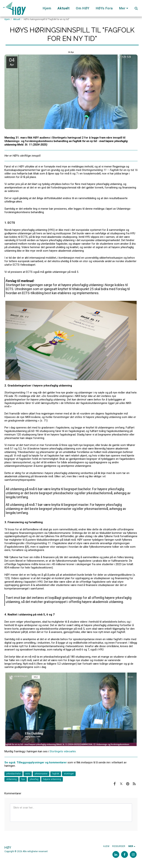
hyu (23, 779)
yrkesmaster (41, 774)
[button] (136, 8)
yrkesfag (34, 779)
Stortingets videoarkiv (63, 751)
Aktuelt (17, 19)
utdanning (11, 779)
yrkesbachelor (13, 774)
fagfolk (56, 774)
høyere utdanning (52, 779)
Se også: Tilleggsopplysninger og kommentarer (36, 762)
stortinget (69, 774)
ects (28, 774)
